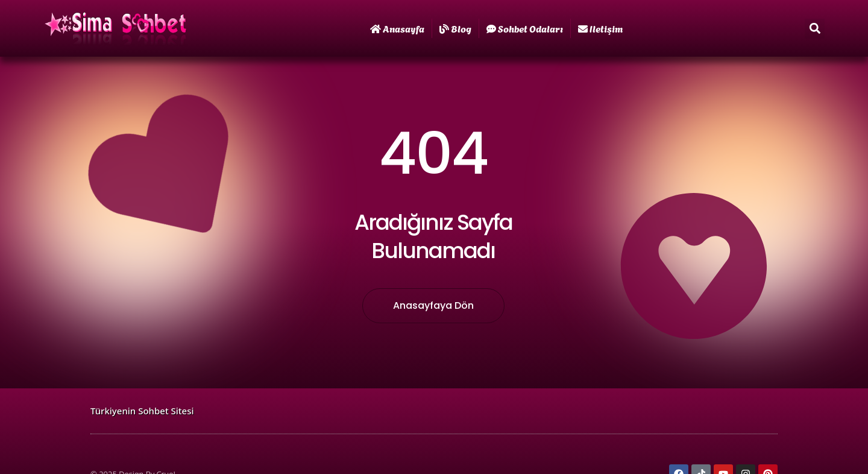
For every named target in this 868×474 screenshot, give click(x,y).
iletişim (600, 28)
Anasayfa (397, 28)
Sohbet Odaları (525, 28)
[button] (815, 29)
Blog (455, 28)
